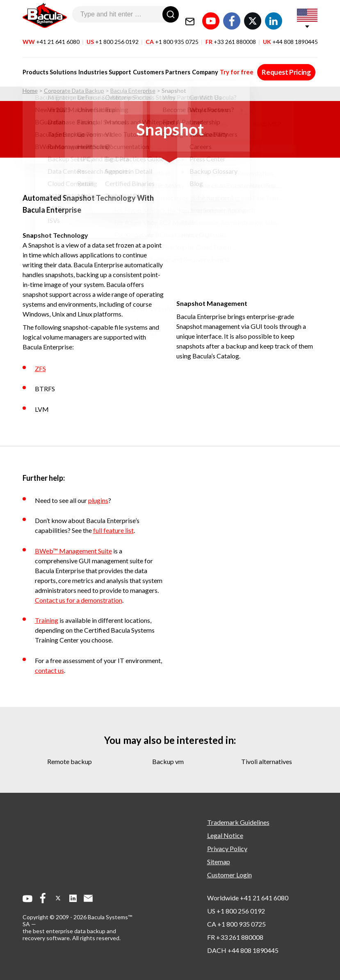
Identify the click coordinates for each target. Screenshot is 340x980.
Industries (91, 67)
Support (118, 67)
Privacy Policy (227, 848)
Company (200, 67)
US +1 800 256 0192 (236, 911)
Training (47, 620)
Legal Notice (225, 835)
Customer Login (229, 875)
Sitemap (219, 862)
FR (231, 36)
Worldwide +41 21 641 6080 (248, 898)
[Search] (171, 14)
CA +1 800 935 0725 (236, 924)
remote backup (70, 761)
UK (290, 36)
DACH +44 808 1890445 (243, 950)
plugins (98, 500)
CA (172, 36)
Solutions (62, 67)
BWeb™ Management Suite (73, 551)
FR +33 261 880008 (235, 937)
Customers (145, 67)
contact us (49, 670)
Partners (174, 67)
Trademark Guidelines (238, 822)
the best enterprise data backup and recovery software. (69, 934)
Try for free (230, 67)
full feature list (113, 530)
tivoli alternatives (267, 761)
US (113, 36)
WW (51, 36)
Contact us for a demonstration (79, 600)
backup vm (168, 761)
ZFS (40, 368)
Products (35, 67)
